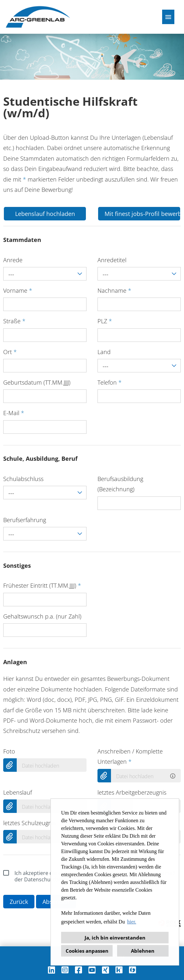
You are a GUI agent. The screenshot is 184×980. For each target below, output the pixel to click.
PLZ (105, 321)
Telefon (110, 382)
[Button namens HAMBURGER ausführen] (168, 17)
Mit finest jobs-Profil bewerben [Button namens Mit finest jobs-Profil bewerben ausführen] (142, 214)
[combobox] (45, 274)
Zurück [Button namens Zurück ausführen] (19, 902)
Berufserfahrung (25, 520)
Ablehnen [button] (143, 951)
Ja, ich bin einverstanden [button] (115, 938)
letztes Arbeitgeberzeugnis (132, 792)
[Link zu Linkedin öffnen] (51, 970)
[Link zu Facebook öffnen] (78, 970)
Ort (10, 352)
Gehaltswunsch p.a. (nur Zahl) (42, 616)
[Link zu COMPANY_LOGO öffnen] (38, 17)
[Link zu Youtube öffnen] (92, 970)
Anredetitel (112, 260)
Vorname (18, 290)
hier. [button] (132, 922)
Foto (9, 751)
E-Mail (14, 413)
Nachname (114, 290)
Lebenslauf (18, 792)
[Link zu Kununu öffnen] (119, 970)
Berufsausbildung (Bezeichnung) (120, 484)
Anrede (13, 260)
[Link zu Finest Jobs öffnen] (133, 970)
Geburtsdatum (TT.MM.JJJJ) (37, 382)
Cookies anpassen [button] (87, 951)
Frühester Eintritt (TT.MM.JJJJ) (42, 585)
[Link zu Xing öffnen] (106, 970)
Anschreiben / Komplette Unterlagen (130, 756)
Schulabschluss (23, 479)
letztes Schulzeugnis (29, 823)
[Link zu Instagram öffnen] (65, 970)
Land (104, 352)
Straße (14, 321)
